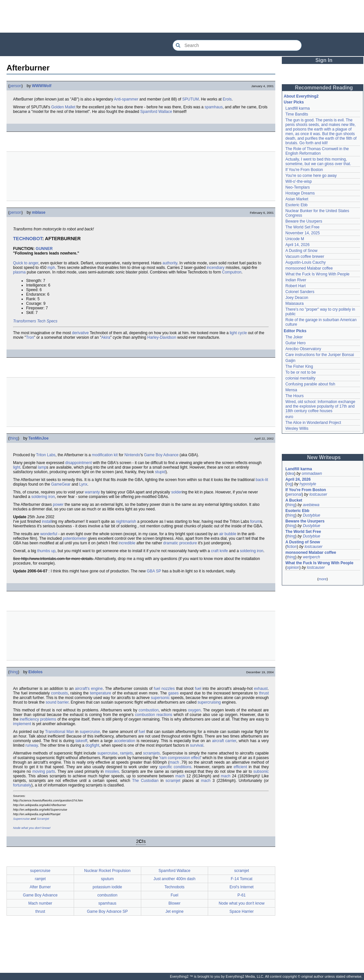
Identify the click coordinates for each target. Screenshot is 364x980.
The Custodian (145, 781)
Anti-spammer (126, 99)
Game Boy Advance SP (107, 911)
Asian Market (297, 199)
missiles (112, 771)
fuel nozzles (164, 689)
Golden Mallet (63, 107)
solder (177, 492)
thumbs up (46, 551)
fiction (292, 547)
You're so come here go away (311, 176)
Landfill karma (298, 108)
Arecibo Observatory (303, 349)
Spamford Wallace (156, 112)
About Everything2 (301, 96)
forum (255, 521)
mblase (39, 212)
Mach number (40, 903)
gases (174, 693)
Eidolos (35, 672)
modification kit (105, 455)
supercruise (90, 732)
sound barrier (57, 702)
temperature (101, 693)
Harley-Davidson (162, 337)
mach (174, 762)
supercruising (209, 702)
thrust (264, 693)
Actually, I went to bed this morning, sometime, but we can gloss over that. (318, 162)
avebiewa (311, 505)
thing (14, 438)
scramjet (173, 781)
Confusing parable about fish (310, 384)
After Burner (40, 887)
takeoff (81, 741)
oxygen (194, 710)
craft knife (220, 551)
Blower (175, 903)
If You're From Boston (304, 170)
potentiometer (75, 538)
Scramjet (43, 819)
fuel (198, 689)
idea (290, 474)
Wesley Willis (297, 428)
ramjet (40, 879)
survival (197, 745)
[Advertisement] (182, 16)
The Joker (294, 337)
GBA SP (154, 571)
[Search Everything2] (237, 45)
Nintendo (132, 455)
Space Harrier (242, 911)
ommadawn (312, 474)
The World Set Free (302, 227)
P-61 (242, 895)
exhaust (261, 689)
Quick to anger (26, 263)
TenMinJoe (38, 438)
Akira (106, 337)
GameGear (61, 484)
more (322, 579)
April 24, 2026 (298, 479)
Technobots (174, 887)
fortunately (22, 785)
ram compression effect (180, 758)
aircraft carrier (224, 741)
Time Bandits (297, 114)
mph (51, 268)
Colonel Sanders (300, 292)
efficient (240, 767)
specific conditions (175, 767)
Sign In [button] (324, 60)
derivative (80, 333)
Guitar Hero (296, 343)
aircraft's (82, 689)
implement (22, 724)
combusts (60, 693)
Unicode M (295, 239)
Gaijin (290, 361)
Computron (232, 272)
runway (32, 745)
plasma (19, 272)
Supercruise (21, 819)
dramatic (171, 543)
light (17, 467)
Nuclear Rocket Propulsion (107, 871)
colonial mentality (300, 378)
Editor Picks (295, 331)
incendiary (216, 268)
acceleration (125, 741)
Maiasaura (295, 303)
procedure (188, 543)
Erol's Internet (242, 887)
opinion (293, 568)
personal (294, 494)
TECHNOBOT (28, 239)
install (47, 521)
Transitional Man (60, 732)
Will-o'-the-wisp (299, 181)
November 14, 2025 (303, 233)
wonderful (49, 534)
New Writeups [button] (324, 457)
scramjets (152, 753)
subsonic (261, 771)
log (289, 484)
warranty (92, 492)
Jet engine (174, 911)
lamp (42, 467)
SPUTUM (191, 99)
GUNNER (44, 249)
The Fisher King (299, 366)
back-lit (262, 480)
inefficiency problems (38, 719)
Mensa (291, 390)
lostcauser (318, 494)
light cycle (238, 333)
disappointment (78, 463)
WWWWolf (42, 86)
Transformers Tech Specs (35, 321)
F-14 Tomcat (241, 879)
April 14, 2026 (297, 245)
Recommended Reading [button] (324, 88)
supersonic (160, 698)
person (15, 86)
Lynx (83, 484)
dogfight (92, 745)
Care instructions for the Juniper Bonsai (320, 355)
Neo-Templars (298, 187)
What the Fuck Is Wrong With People (318, 274)
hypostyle (308, 484)
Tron (30, 337)
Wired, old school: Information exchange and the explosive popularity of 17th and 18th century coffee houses (320, 406)
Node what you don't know (241, 903)
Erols (227, 99)
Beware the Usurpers (304, 221)
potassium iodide (107, 887)
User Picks (294, 102)
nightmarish (126, 521)
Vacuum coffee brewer (305, 257)
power (58, 505)
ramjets (126, 753)
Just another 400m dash (175, 879)
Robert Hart (296, 286)
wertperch (311, 557)
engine (97, 689)
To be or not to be (301, 372)
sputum (107, 879)
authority (170, 263)
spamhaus (213, 107)
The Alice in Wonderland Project (313, 423)
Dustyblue (311, 515)
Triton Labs (46, 455)
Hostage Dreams (300, 193)
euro (289, 417)
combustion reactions (154, 715)
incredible (127, 543)
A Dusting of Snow (301, 251)
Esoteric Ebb (296, 205)
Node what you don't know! (32, 828)
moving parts (44, 771)
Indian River (296, 280)
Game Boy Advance (161, 455)
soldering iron (43, 497)
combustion (149, 710)
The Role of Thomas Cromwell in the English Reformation (317, 151)
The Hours (295, 396)
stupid (160, 472)
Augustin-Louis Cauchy (305, 262)
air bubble (228, 534)
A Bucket (294, 500)
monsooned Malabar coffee (309, 268)
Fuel (174, 895)
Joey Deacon (297, 298)
